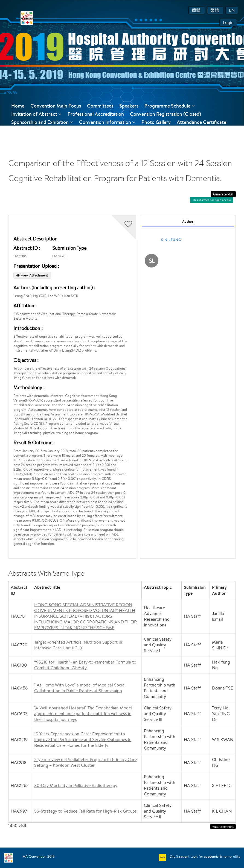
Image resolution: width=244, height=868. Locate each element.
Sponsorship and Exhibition (42, 122)
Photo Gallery (156, 122)
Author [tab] (188, 222)
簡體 (197, 10)
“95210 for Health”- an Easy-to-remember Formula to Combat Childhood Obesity (85, 665)
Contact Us (23, 130)
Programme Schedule (170, 106)
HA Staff (59, 256)
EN (232, 10)
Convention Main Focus (56, 106)
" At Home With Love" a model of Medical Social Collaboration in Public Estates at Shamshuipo (80, 688)
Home (18, 106)
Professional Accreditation (96, 114)
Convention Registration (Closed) (165, 114)
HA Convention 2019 (39, 856)
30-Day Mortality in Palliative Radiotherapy (76, 785)
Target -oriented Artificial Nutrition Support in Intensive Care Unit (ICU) (78, 645)
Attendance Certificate (201, 122)
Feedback (52, 130)
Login (228, 23)
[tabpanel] (188, 387)
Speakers (129, 106)
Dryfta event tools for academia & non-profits (204, 856)
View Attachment (32, 275)
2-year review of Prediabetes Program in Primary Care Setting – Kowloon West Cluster (85, 762)
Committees (100, 106)
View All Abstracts (223, 827)
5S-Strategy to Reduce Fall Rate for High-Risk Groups (85, 811)
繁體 (215, 10)
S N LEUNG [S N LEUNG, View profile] (171, 240)
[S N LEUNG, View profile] (152, 262)
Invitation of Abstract (36, 114)
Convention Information (107, 122)
